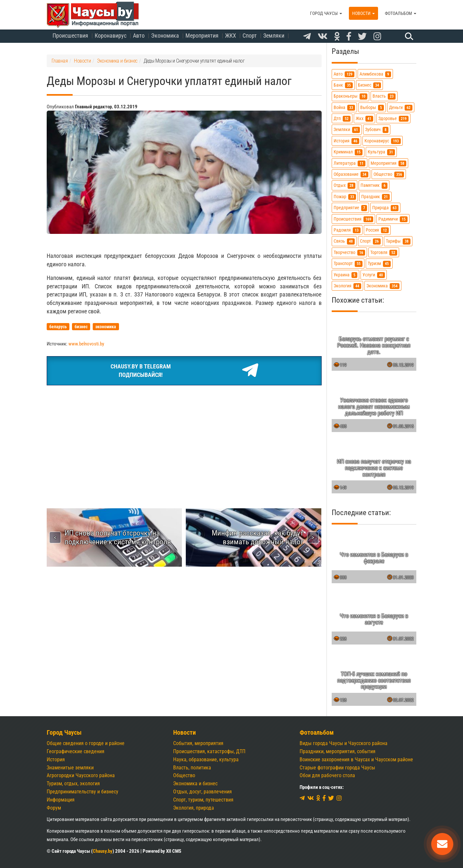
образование (351, 174)
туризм (379, 264)
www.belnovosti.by (86, 344)
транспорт (348, 264)
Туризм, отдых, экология (73, 784)
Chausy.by (103, 851)
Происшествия (70, 36)
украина (345, 275)
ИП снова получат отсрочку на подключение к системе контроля (118, 537)
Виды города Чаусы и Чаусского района (344, 743)
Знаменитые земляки (70, 768)
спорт (370, 241)
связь (344, 241)
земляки (347, 130)
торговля (384, 253)
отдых (344, 185)
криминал (348, 152)
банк (343, 85)
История (56, 759)
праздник (375, 197)
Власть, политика (192, 768)
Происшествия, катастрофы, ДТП (209, 751)
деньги (401, 108)
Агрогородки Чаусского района (81, 775)
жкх (364, 119)
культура (381, 152)
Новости (363, 13)
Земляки (274, 36)
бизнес (369, 85)
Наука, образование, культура (206, 759)
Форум (54, 808)
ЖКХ (231, 36)
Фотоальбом (401, 13)
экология (347, 286)
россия (377, 230)
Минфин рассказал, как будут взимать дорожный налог (258, 537)
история (346, 141)
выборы (372, 108)
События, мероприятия (198, 743)
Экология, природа (194, 808)
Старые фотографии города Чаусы (337, 768)
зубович (377, 130)
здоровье (393, 119)
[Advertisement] (184, 439)
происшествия (353, 219)
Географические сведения (76, 751)
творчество (349, 253)
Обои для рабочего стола (327, 775)
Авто (139, 36)
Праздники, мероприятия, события (338, 751)
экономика (383, 286)
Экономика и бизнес (195, 784)
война (344, 108)
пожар (345, 197)
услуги (374, 275)
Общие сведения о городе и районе (86, 743)
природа (385, 208)
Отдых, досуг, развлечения (202, 792)
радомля (347, 230)
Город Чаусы (326, 13)
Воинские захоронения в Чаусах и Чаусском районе (356, 759)
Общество (184, 775)
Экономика (165, 36)
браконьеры (350, 96)
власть (384, 96)
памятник (374, 185)
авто (344, 74)
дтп (342, 119)
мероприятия (388, 163)
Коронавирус (111, 36)
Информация (61, 800)
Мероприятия (202, 36)
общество (389, 174)
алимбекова (375, 74)
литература (350, 163)
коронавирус (383, 141)
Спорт (250, 36)
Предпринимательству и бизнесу (83, 792)
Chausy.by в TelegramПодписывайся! (184, 371)
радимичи (393, 219)
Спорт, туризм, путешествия (203, 800)
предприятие (350, 208)
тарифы (398, 241)
